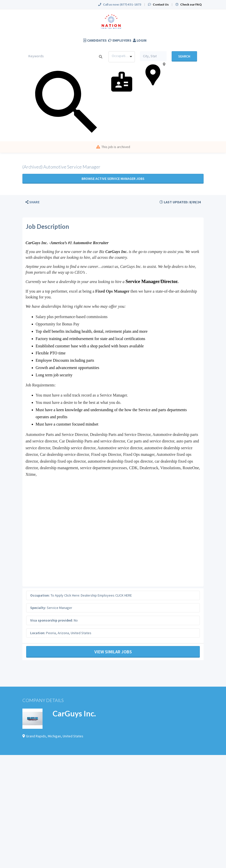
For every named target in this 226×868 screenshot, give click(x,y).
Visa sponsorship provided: (52, 620)
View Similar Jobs (113, 652)
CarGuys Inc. (74, 713)
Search (184, 56)
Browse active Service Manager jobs (113, 179)
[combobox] (122, 57)
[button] (32, 202)
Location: (38, 633)
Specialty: (38, 608)
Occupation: (40, 595)
